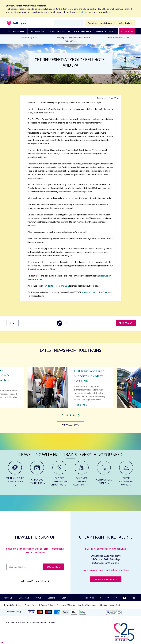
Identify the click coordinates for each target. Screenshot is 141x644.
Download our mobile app (100, 23)
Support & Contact (106, 31)
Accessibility (116, 605)
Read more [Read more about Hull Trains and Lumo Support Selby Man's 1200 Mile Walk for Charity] (81, 404)
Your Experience (83, 31)
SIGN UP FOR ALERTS (106, 579)
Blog (64, 598)
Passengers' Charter (66, 605)
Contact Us (24, 598)
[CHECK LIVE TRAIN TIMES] (37, 474)
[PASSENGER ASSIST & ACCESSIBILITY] (82, 474)
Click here (83, 12)
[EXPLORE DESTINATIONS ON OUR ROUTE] (59, 474)
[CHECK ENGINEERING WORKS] (126, 474)
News (38, 598)
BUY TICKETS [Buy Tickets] (127, 31)
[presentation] (62, 415)
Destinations (37, 31)
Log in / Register (125, 23)
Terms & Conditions (12, 605)
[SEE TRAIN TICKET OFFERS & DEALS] (15, 474)
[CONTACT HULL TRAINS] (104, 474)
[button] (67, 415)
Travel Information (59, 31)
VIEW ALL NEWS (70, 425)
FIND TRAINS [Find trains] (126, 323)
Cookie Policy (47, 605)
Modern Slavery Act (87, 605)
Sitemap (103, 605)
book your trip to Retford (95, 292)
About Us (8, 598)
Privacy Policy (31, 605)
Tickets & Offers (17, 31)
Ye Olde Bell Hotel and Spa (55, 286)
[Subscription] (25, 567)
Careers (51, 598)
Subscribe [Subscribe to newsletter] (53, 567)
